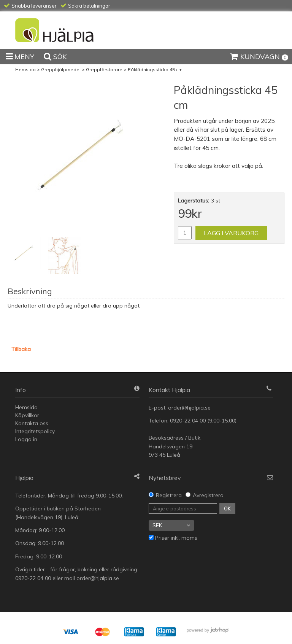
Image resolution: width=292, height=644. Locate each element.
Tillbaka (21, 349)
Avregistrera (208, 495)
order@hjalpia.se (190, 408)
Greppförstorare (104, 69)
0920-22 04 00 (188, 421)
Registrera (169, 495)
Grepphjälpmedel (61, 69)
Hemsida (25, 69)
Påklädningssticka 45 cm (155, 69)
